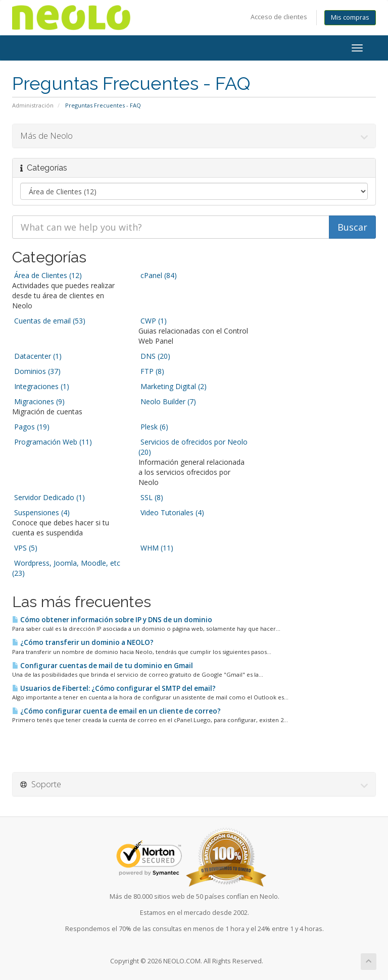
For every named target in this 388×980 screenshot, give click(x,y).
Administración (33, 105)
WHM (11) (156, 548)
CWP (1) (153, 321)
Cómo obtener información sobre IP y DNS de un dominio (112, 620)
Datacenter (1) (37, 356)
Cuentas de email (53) (49, 321)
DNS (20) (154, 356)
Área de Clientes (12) (47, 275)
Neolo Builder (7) (167, 401)
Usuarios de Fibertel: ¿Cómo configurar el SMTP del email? (114, 688)
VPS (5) (25, 548)
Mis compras (350, 17)
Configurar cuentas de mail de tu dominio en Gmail (103, 666)
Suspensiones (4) (41, 512)
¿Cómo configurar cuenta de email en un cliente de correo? (116, 711)
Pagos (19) (31, 427)
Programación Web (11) (52, 442)
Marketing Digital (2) (173, 386)
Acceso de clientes (279, 17)
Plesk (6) (153, 427)
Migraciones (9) (38, 401)
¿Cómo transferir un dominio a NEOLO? (83, 642)
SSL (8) (151, 497)
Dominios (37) (36, 371)
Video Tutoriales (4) (171, 512)
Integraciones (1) (41, 386)
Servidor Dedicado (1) (48, 497)
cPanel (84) (158, 275)
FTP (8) (151, 371)
